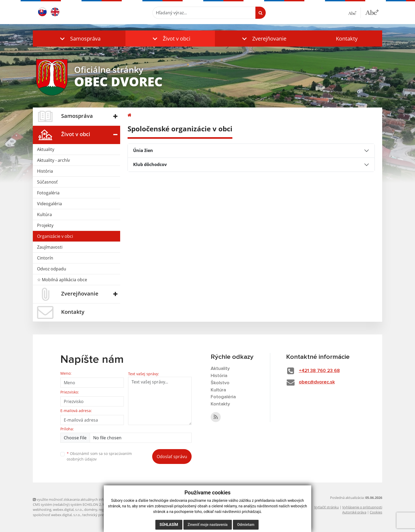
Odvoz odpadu (52, 269)
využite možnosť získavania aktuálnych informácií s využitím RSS (85, 499)
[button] (79, 39)
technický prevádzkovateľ (102, 515)
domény (91, 509)
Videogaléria (49, 204)
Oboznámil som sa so (99, 456)
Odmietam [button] (246, 525)
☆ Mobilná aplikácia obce (62, 280)
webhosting (42, 509)
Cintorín (45, 258)
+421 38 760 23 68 (319, 371)
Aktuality (46, 149)
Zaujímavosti (50, 247)
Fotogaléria (48, 193)
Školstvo (220, 383)
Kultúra (44, 214)
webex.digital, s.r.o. (68, 509)
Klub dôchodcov (150, 164)
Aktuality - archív (53, 160)
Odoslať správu (172, 457)
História (45, 171)
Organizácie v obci (55, 236)
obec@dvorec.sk (317, 382)
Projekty (45, 225)
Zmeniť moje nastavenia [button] (208, 525)
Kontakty (347, 39)
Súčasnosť (47, 182)
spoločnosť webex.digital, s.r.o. (57, 515)
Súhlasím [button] (169, 525)
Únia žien (143, 150)
